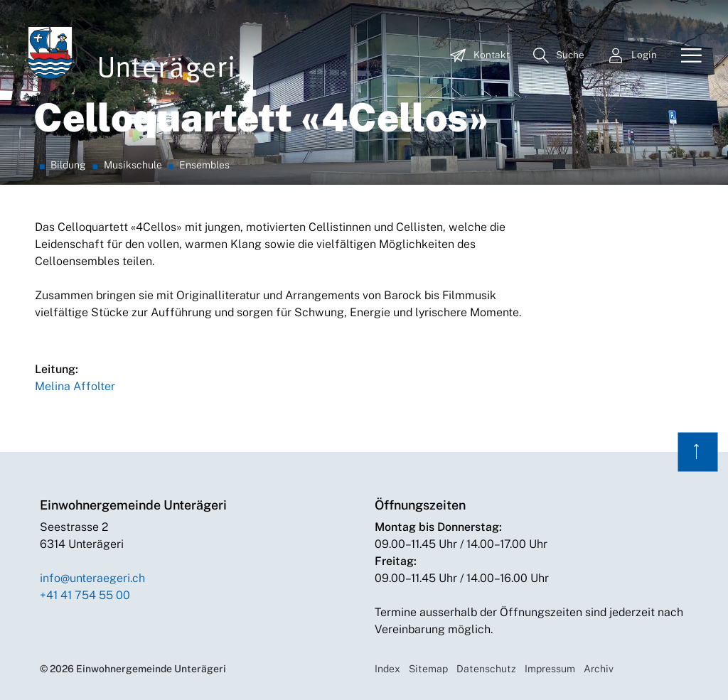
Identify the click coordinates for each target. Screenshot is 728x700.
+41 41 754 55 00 (85, 595)
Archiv (599, 669)
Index (387, 669)
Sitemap (428, 669)
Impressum (550, 669)
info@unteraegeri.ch (92, 578)
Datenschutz (486, 669)
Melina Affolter (75, 386)
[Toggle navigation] (686, 56)
